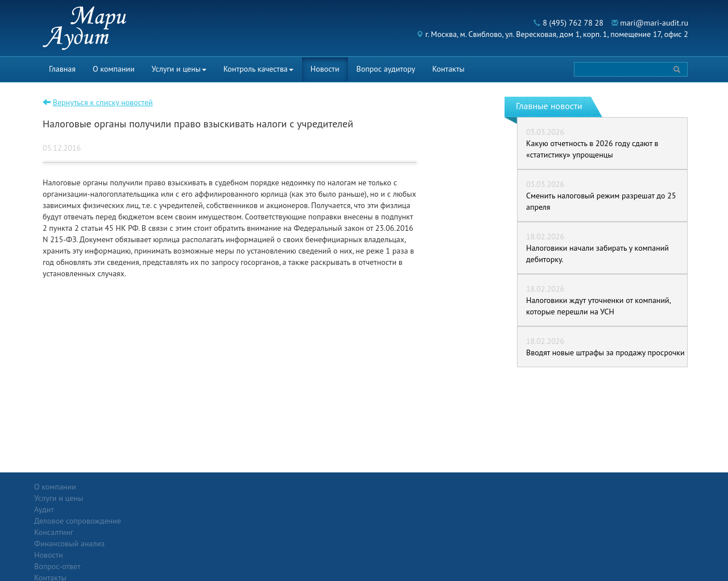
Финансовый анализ (176, 532)
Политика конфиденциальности (628, 487)
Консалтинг (160, 521)
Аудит (150, 498)
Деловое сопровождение (184, 509)
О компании (114, 69)
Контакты (448, 69)
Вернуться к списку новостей (103, 102)
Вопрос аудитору (386, 69)
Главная (62, 69)
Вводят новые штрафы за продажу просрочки (605, 352)
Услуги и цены (179, 69)
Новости (325, 69)
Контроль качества (258, 69)
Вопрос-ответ (392, 487)
